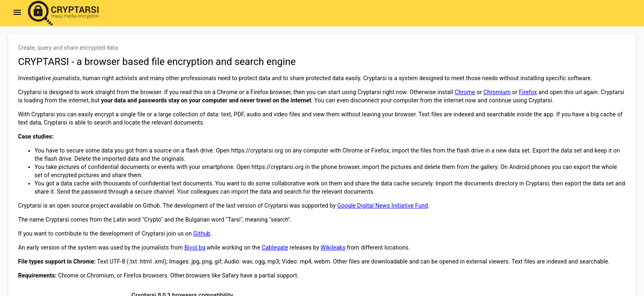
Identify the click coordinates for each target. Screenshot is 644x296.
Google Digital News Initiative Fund (383, 206)
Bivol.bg (195, 247)
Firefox (528, 92)
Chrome (465, 92)
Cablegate (275, 247)
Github (202, 234)
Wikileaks (333, 247)
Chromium (497, 92)
